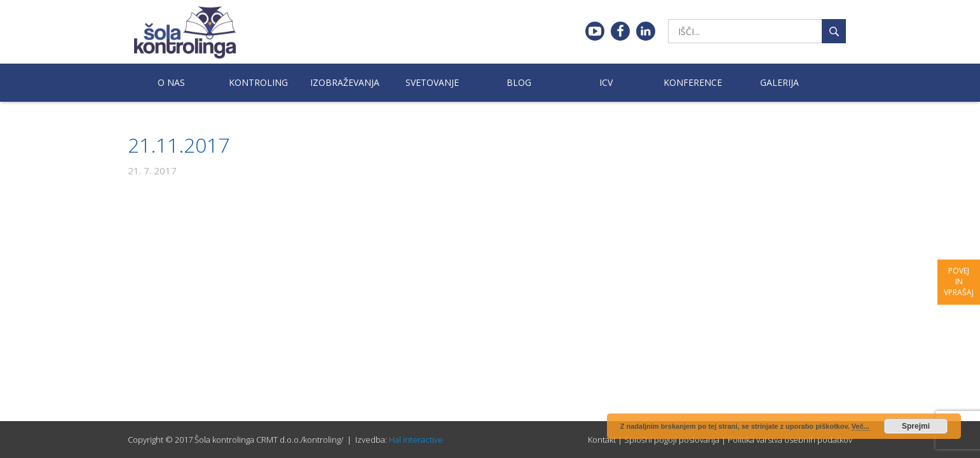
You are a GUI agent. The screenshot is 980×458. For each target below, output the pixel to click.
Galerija (779, 82)
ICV (606, 82)
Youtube (595, 31)
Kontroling (258, 82)
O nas (171, 82)
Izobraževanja (345, 82)
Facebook (620, 31)
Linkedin (646, 31)
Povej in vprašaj (959, 281)
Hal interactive (416, 440)
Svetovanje (432, 82)
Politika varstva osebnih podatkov (790, 440)
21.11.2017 (179, 145)
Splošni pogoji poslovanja (672, 440)
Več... (861, 426)
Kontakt (602, 440)
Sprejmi (916, 426)
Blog (519, 82)
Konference (693, 82)
